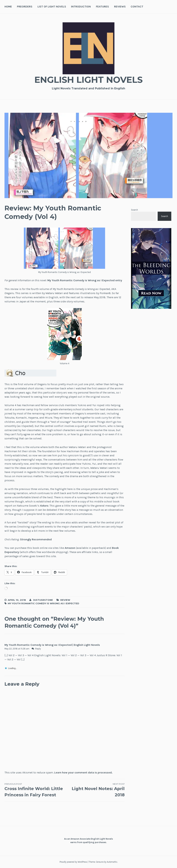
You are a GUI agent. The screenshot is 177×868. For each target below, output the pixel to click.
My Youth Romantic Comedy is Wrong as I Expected (43, 603)
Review (65, 600)
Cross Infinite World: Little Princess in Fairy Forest (35, 790)
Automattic (112, 862)
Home (8, 6)
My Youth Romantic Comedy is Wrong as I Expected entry (85, 280)
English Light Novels (88, 80)
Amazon (70, 548)
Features (102, 6)
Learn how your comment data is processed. (83, 772)
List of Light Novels (52, 6)
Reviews (120, 6)
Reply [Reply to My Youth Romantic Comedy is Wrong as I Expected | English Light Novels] (38, 649)
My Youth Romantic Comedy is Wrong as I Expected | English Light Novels (52, 645)
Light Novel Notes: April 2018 (95, 790)
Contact (137, 6)
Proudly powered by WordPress (73, 862)
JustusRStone (43, 600)
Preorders (25, 6)
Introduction (81, 6)
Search (134, 210)
